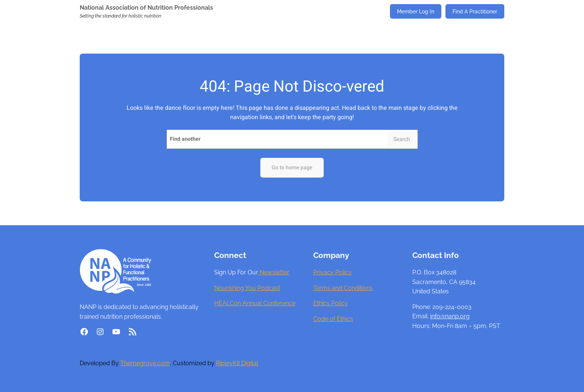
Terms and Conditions (343, 288)
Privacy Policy (333, 272)
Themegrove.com (145, 363)
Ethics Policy (331, 303)
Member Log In (416, 11)
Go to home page (292, 168)
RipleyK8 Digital (237, 363)
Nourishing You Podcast (247, 288)
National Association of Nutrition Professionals (146, 8)
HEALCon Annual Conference (255, 303)
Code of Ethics (333, 319)
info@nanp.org (450, 316)
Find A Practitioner (475, 11)
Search (402, 139)
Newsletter (274, 272)
